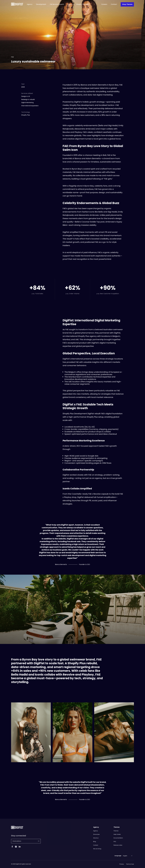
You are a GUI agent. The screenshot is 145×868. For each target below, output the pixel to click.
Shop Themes (127, 4)
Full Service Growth (57, 4)
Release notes (118, 845)
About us (96, 838)
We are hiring (97, 849)
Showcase (96, 834)
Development (41, 4)
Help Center (117, 834)
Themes (116, 831)
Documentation (118, 838)
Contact (114, 4)
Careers (104, 4)
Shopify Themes (82, 4)
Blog (95, 842)
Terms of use (130, 864)
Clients (70, 4)
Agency (30, 4)
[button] (38, 841)
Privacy (122, 864)
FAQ (115, 842)
